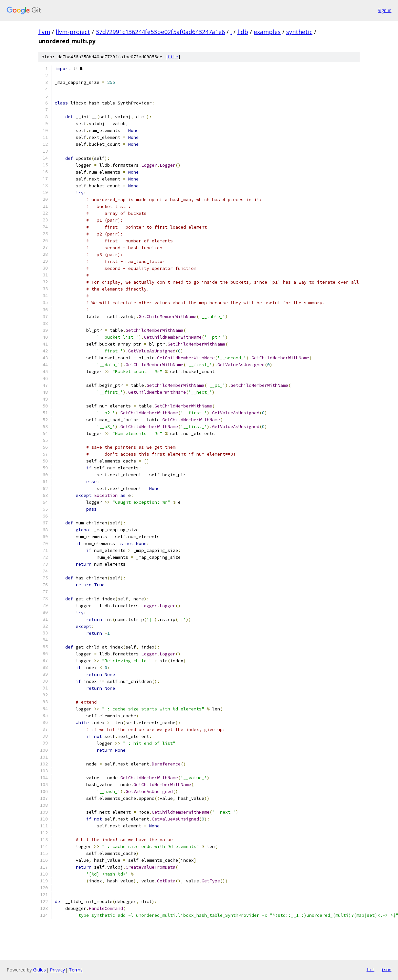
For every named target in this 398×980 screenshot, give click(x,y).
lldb (243, 32)
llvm (44, 32)
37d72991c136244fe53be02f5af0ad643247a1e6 (160, 32)
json (386, 970)
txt (370, 970)
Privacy (57, 970)
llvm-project (73, 32)
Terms (76, 970)
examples (267, 32)
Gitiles (40, 970)
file (173, 57)
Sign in (385, 10)
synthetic (299, 32)
